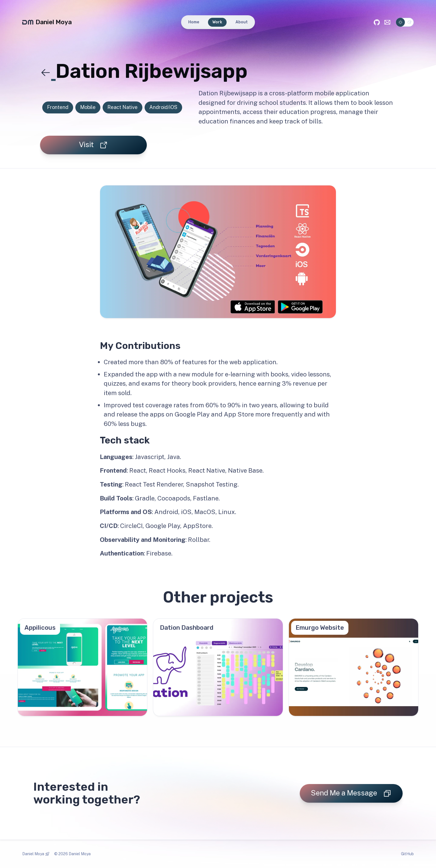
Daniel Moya (47, 22)
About (242, 22)
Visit (94, 145)
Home (194, 22)
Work (217, 22)
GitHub (407, 854)
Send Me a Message (351, 793)
